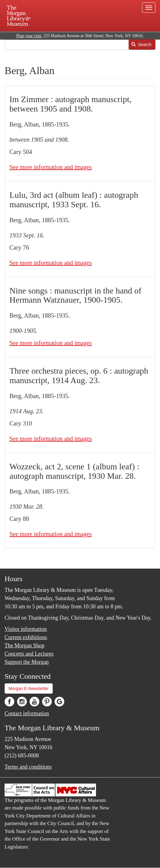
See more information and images (51, 167)
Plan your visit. (29, 36)
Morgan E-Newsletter (29, 688)
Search (141, 44)
